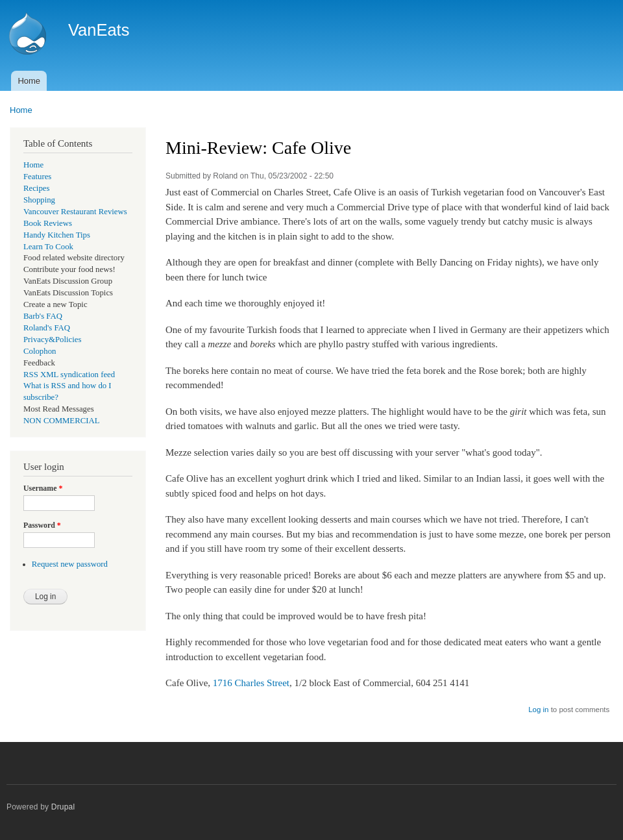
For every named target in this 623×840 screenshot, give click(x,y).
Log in (538, 710)
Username (43, 488)
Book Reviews (48, 223)
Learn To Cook (48, 247)
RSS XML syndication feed (69, 375)
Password (42, 525)
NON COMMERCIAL (62, 421)
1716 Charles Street (251, 683)
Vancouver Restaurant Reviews (75, 212)
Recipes (36, 188)
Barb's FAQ (43, 316)
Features (37, 177)
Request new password (70, 564)
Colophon (40, 351)
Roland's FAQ (47, 328)
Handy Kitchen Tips (57, 235)
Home (29, 81)
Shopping (39, 200)
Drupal (63, 807)
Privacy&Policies (52, 340)
